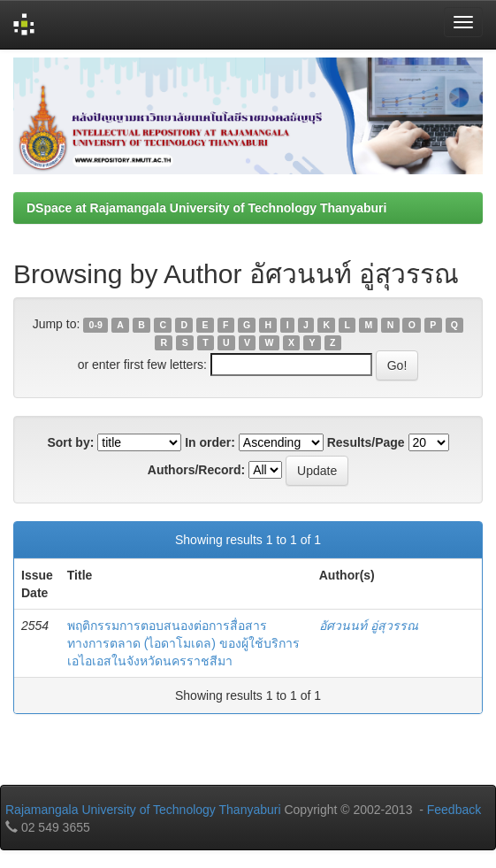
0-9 (96, 325)
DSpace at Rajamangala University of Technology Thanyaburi (206, 208)
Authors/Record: (196, 470)
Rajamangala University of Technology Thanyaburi (143, 810)
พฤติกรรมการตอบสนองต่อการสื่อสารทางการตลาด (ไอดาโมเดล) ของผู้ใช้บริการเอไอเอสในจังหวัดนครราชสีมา (183, 643)
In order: (210, 442)
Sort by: (70, 442)
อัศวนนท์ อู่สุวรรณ (369, 626)
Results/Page (366, 442)
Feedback (454, 810)
